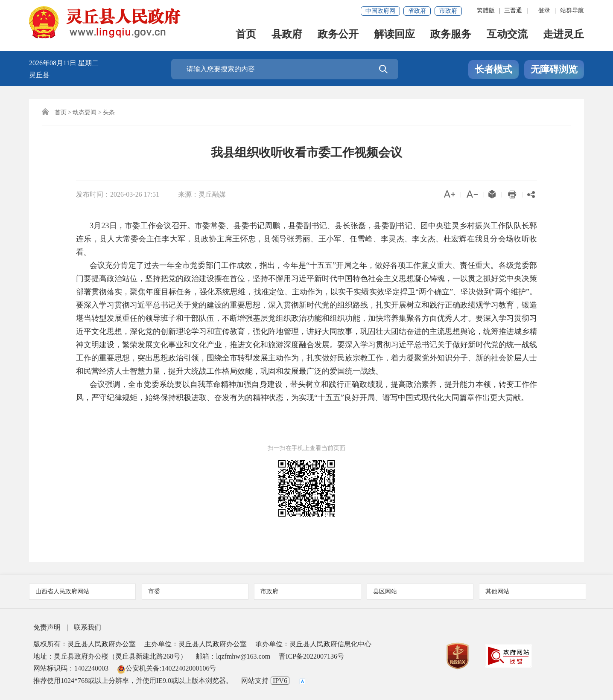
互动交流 (507, 35)
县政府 (287, 35)
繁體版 (486, 10)
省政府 (417, 11)
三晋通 (513, 10)
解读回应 (394, 35)
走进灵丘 (563, 35)
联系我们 (88, 627)
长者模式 (493, 69)
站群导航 (572, 10)
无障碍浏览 (554, 69)
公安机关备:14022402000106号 (166, 668)
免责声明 (47, 627)
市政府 (448, 11)
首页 (246, 35)
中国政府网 (380, 11)
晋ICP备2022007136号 (311, 656)
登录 (544, 10)
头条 (109, 112)
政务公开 (338, 35)
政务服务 (451, 35)
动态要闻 (85, 112)
